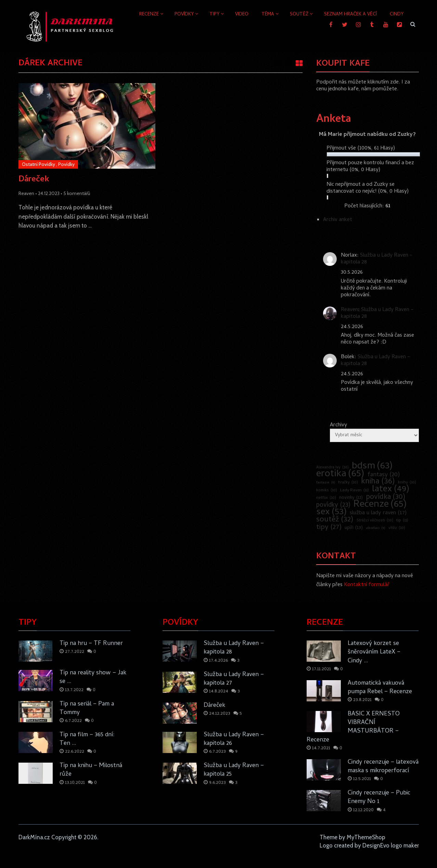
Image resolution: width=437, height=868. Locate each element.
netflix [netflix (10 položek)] (326, 498)
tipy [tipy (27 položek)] (329, 528)
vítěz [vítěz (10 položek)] (397, 528)
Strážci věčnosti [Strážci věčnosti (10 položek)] (375, 521)
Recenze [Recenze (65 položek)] (380, 505)
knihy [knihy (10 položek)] (407, 483)
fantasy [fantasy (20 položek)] (384, 475)
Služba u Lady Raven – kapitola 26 (234, 739)
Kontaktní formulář (367, 585)
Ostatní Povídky (38, 164)
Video (242, 15)
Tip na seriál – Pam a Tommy (87, 709)
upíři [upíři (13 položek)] (354, 528)
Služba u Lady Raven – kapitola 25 (234, 770)
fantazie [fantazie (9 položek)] (326, 483)
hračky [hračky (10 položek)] (348, 483)
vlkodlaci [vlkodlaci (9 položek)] (376, 528)
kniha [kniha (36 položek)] (378, 482)
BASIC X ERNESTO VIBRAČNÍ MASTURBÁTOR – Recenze (353, 727)
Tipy (214, 15)
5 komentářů (77, 193)
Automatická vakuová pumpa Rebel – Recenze (380, 688)
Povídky (184, 15)
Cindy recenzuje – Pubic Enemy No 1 (379, 798)
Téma (268, 15)
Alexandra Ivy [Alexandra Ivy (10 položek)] (332, 468)
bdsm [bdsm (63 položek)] (372, 467)
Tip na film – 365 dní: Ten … (87, 739)
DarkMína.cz (34, 837)
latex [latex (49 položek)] (391, 490)
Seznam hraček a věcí (350, 15)
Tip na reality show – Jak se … (93, 677)
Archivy (338, 425)
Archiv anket (338, 220)
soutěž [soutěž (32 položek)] (335, 520)
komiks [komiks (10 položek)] (327, 491)
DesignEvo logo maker (391, 845)
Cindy (397, 15)
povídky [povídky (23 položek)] (333, 506)
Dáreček (34, 180)
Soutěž (299, 15)
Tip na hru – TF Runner (91, 644)
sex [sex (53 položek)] (331, 513)
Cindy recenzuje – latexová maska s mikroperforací (383, 767)
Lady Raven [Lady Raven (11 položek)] (355, 491)
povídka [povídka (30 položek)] (386, 497)
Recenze (149, 15)
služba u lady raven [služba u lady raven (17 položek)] (378, 513)
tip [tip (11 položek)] (402, 521)
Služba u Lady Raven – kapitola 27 (234, 679)
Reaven (26, 193)
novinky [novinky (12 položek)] (351, 498)
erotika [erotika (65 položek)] (340, 475)
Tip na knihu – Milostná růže (91, 770)
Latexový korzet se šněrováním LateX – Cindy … (374, 652)
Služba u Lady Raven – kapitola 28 (377, 259)
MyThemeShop (366, 837)
